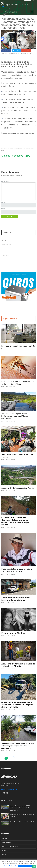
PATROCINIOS (6, 256)
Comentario (5, 181)
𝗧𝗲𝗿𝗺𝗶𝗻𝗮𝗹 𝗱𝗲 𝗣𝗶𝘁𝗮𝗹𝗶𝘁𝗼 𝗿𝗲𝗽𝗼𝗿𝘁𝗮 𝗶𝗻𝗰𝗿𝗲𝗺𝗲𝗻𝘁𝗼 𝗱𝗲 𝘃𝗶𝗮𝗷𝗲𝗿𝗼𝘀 (16, 599)
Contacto (11, 5)
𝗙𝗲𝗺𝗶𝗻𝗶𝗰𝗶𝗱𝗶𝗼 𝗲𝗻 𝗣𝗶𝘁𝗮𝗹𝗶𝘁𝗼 (13, 633)
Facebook (6, 51)
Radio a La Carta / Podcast (10, 847)
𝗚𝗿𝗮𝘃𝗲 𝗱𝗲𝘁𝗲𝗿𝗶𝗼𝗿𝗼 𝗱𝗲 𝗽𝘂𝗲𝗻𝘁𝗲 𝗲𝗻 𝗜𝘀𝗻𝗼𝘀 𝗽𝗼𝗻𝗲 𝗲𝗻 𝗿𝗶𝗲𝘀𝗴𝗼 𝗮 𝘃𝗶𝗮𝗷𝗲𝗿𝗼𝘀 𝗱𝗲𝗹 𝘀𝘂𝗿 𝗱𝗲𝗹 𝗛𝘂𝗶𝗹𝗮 (17, 705)
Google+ (26, 51)
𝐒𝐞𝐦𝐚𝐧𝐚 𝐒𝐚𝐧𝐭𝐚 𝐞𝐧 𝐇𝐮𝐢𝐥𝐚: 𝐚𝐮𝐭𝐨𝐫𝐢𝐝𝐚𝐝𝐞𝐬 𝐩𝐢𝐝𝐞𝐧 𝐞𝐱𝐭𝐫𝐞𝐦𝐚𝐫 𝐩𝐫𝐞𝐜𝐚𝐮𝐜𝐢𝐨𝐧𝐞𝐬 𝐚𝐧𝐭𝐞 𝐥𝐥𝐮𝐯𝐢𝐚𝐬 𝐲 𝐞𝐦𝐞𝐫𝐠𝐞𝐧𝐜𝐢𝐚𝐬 (18, 746)
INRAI (3, 351)
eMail (3, 208)
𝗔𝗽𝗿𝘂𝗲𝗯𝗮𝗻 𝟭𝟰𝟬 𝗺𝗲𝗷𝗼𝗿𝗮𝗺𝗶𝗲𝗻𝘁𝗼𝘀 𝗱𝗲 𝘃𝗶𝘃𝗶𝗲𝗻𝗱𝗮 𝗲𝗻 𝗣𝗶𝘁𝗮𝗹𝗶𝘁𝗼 (18, 665)
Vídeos (4, 851)
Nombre (4, 202)
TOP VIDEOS (5, 252)
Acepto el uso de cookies (25, 866)
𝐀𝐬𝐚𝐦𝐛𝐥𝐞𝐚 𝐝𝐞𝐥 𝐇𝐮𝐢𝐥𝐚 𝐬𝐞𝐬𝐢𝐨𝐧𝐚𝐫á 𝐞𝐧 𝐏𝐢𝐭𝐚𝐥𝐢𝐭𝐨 (17, 488)
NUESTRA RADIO (6, 244)
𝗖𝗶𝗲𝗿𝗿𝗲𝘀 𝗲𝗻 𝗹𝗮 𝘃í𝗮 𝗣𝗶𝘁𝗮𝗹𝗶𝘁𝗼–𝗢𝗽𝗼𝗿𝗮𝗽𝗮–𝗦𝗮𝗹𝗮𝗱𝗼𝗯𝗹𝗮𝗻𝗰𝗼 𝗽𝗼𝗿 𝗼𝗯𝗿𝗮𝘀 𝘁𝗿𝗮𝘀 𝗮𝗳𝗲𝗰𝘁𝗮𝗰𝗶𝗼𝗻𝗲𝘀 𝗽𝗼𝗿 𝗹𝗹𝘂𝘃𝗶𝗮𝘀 (16, 521)
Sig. (14, 757)
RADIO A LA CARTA (7, 248)
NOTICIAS (4, 240)
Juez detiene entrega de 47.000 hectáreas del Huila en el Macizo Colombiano (15, 416)
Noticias (4, 839)
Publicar (10, 216)
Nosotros (4, 5)
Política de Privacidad (21, 5)
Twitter (16, 51)
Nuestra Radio (6, 843)
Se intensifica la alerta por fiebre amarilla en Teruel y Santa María (18, 383)
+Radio (4, 855)
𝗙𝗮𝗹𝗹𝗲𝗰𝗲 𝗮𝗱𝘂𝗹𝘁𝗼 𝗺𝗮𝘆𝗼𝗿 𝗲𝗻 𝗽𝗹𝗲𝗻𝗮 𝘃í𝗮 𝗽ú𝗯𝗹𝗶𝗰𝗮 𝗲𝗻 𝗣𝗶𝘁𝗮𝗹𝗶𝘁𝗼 (17, 570)
